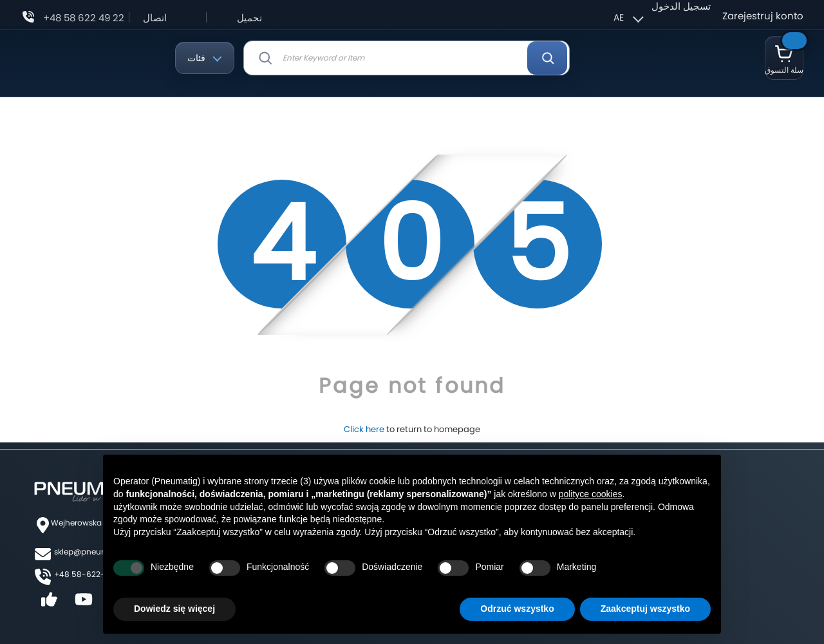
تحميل (249, 18)
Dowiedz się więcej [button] (174, 609)
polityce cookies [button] (591, 494)
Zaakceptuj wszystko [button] (645, 609)
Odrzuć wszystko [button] (517, 609)
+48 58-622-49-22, (92, 574)
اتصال (155, 18)
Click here (364, 429)
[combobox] (407, 58)
